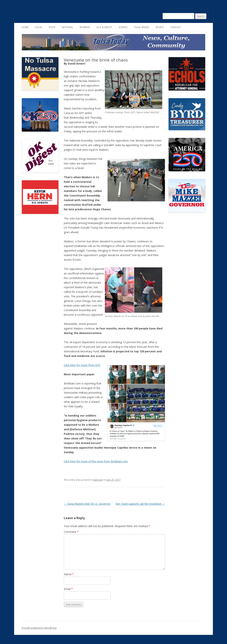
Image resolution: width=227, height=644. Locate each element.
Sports (160, 27)
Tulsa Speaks (141, 27)
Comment (71, 532)
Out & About (104, 27)
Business (85, 27)
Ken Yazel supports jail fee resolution (140, 504)
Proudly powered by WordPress (39, 628)
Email (68, 589)
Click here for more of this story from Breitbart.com (96, 461)
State (52, 27)
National (67, 27)
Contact (176, 27)
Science (123, 27)
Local (39, 27)
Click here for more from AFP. (82, 365)
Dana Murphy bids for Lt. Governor (87, 504)
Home (25, 27)
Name (69, 574)
